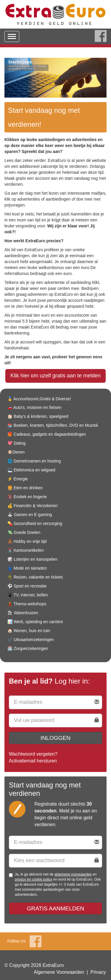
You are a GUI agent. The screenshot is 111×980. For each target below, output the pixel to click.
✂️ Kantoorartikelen (26, 550)
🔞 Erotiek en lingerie (27, 497)
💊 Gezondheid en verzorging (35, 523)
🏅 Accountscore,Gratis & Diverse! (39, 399)
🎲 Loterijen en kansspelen (32, 559)
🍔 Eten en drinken (25, 488)
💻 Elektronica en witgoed (31, 470)
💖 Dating (16, 443)
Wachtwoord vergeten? (33, 754)
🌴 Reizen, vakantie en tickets (35, 577)
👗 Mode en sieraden (27, 568)
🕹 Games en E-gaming (30, 515)
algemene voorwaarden (73, 874)
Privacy (98, 972)
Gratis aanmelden (56, 908)
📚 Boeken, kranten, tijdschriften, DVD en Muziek (53, 425)
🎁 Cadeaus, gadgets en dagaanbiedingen (47, 434)
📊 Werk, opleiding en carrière (35, 622)
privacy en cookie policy (34, 879)
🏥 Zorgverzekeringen (28, 648)
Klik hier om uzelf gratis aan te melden (55, 376)
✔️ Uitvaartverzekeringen (31, 640)
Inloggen (55, 738)
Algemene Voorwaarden (59, 972)
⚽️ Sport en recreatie (27, 586)
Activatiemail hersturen (33, 761)
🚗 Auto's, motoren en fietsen (34, 407)
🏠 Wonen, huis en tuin (29, 631)
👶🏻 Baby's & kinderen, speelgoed (38, 416)
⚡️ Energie (18, 479)
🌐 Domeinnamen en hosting (34, 461)
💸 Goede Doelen (24, 532)
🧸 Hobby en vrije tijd (27, 541)
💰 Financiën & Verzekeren (33, 506)
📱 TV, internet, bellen (28, 595)
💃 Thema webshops (27, 604)
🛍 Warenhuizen (23, 613)
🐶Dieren (16, 452)
